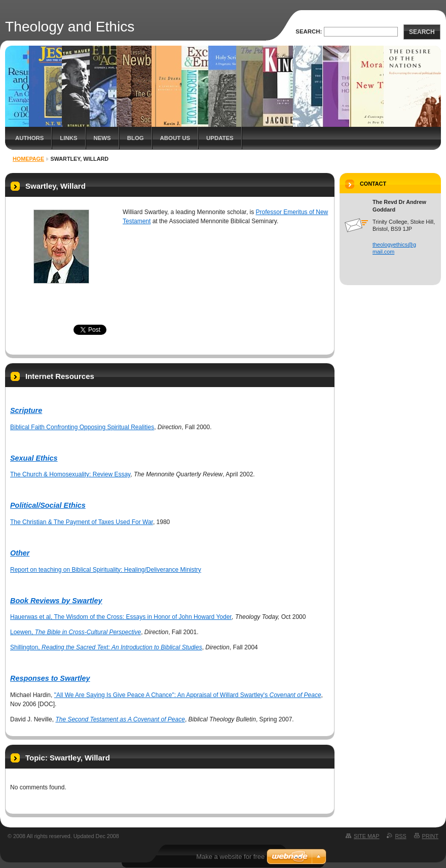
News (102, 138)
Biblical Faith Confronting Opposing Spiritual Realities (82, 427)
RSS (400, 836)
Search (422, 32)
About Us (175, 138)
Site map (366, 836)
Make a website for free (230, 857)
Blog (136, 138)
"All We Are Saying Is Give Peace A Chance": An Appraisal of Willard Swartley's (188, 695)
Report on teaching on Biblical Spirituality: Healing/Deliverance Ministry (106, 570)
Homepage (28, 159)
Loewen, (76, 632)
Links (68, 138)
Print (430, 836)
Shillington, (106, 647)
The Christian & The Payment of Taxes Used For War (82, 522)
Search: (309, 31)
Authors (29, 138)
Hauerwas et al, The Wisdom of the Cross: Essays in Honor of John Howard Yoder (121, 617)
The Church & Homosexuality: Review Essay (70, 474)
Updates (220, 138)
